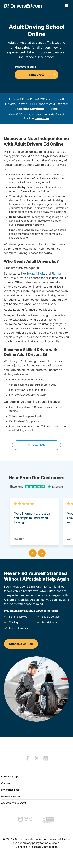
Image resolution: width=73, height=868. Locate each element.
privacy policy (31, 843)
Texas (30, 274)
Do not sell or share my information (36, 847)
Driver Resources (10, 790)
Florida (56, 274)
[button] (32, 553)
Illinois (40, 274)
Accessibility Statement (14, 803)
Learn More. (42, 118)
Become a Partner (11, 796)
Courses (6, 783)
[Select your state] (36, 75)
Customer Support (11, 777)
